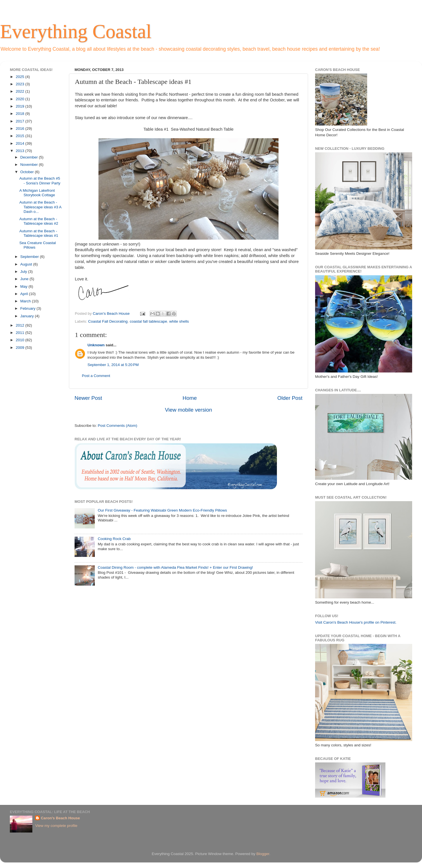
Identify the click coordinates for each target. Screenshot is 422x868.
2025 (21, 77)
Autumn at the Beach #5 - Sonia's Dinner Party (40, 181)
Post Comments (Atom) (118, 426)
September (30, 257)
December (30, 157)
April (25, 294)
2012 (21, 325)
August (27, 264)
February (28, 308)
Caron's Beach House (60, 818)
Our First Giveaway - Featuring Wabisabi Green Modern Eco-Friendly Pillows (162, 510)
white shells (179, 321)
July (24, 272)
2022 (21, 91)
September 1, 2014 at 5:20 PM (113, 365)
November (30, 165)
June (25, 279)
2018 (21, 114)
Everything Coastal (76, 31)
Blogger (263, 854)
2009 (21, 348)
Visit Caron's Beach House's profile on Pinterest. (356, 622)
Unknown (96, 345)
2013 (21, 151)
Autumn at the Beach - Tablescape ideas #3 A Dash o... (40, 207)
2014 (21, 143)
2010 (21, 340)
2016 (21, 129)
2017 (21, 121)
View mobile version (188, 410)
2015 (21, 136)
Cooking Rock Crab (114, 539)
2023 (21, 84)
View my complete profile (56, 826)
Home (190, 398)
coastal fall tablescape (148, 321)
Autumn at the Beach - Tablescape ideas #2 (39, 221)
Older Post (290, 398)
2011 (21, 333)
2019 (21, 106)
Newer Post (88, 398)
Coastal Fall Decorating (108, 321)
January (28, 316)
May (24, 286)
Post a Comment (96, 376)
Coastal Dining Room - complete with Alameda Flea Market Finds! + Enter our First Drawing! (175, 567)
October (28, 172)
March (26, 301)
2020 (21, 99)
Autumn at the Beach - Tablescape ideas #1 (39, 233)
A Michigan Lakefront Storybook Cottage (37, 193)
